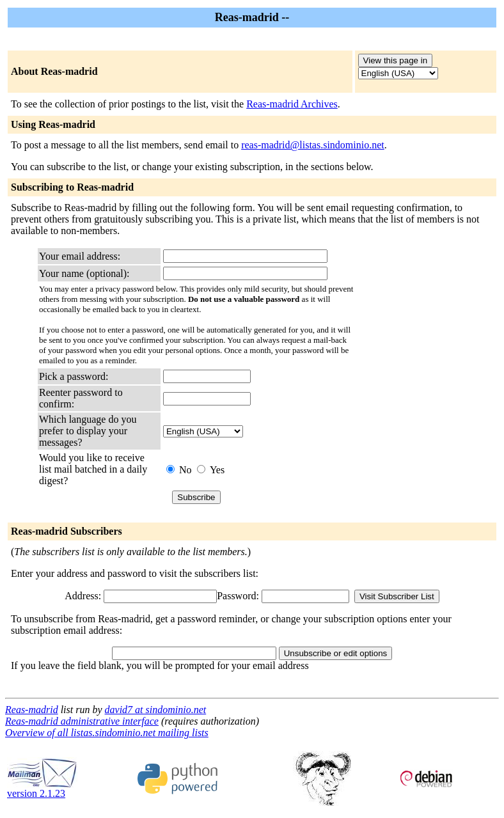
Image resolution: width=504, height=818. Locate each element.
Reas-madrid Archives (292, 104)
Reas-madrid (32, 710)
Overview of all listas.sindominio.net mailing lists (107, 733)
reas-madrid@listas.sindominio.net (313, 145)
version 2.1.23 (42, 789)
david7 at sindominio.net (156, 710)
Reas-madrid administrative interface (82, 721)
